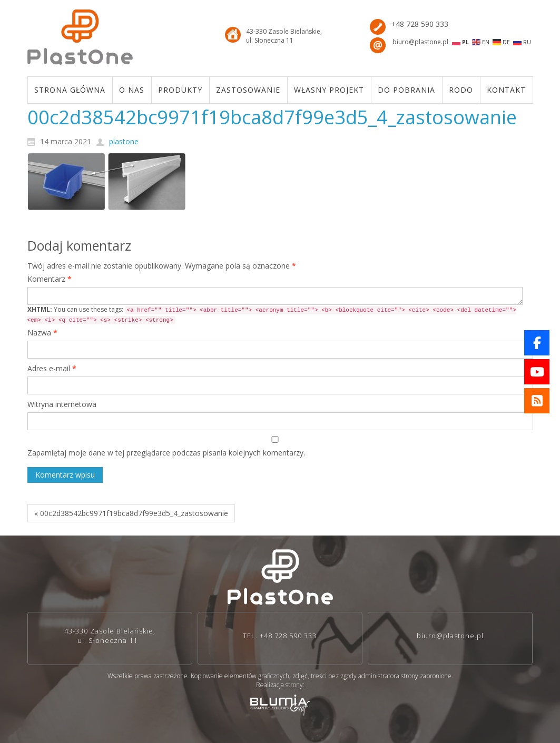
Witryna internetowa (62, 404)
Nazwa (42, 333)
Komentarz (50, 279)
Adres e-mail (52, 368)
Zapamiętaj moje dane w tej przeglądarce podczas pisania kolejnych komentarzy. (166, 453)
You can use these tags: (272, 315)
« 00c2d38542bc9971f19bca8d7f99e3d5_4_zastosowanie (131, 513)
